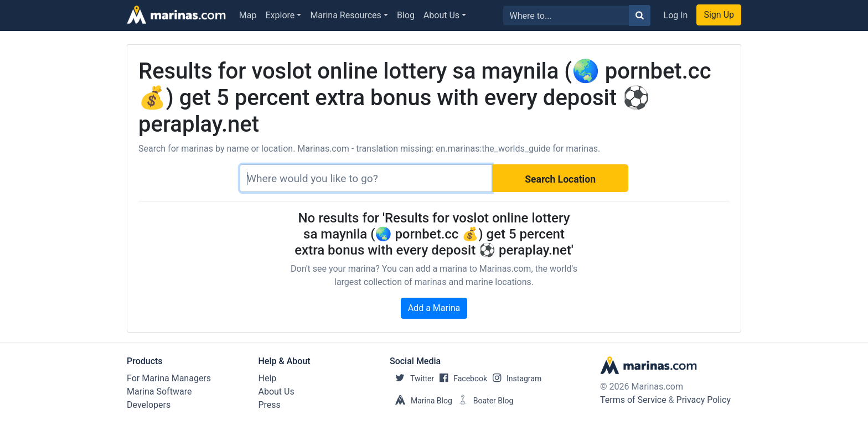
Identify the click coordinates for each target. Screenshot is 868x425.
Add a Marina (434, 308)
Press (270, 405)
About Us (441, 15)
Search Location (560, 179)
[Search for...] (566, 15)
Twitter (412, 379)
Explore (280, 15)
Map (248, 15)
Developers (149, 405)
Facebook (461, 379)
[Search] (366, 178)
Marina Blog (421, 401)
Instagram (514, 379)
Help (268, 378)
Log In (676, 15)
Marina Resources (345, 15)
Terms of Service (633, 400)
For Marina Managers (169, 378)
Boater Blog (483, 401)
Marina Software (159, 392)
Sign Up (719, 15)
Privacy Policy (704, 400)
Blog (406, 15)
